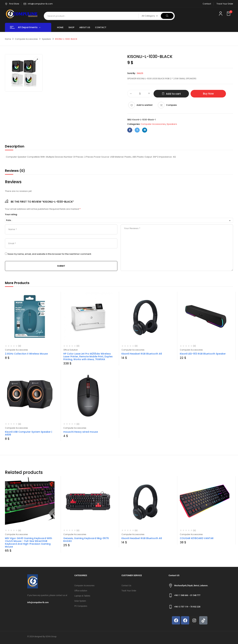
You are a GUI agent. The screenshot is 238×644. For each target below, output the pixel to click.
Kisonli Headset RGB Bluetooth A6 (142, 354)
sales (140, 73)
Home (8, 39)
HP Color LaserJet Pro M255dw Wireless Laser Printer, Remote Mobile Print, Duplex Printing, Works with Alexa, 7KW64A (88, 357)
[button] (229, 14)
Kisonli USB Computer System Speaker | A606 (29, 433)
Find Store (12, 4)
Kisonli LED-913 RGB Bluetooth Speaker (203, 354)
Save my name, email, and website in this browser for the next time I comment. (50, 254)
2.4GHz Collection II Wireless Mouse (26, 354)
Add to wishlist (145, 105)
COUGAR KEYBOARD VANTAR (197, 538)
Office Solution (71, 350)
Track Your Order (225, 4)
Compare (171, 105)
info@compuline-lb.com (40, 4)
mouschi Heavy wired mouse (81, 432)
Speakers (46, 39)
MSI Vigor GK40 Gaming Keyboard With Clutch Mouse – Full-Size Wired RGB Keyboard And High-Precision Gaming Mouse (29, 542)
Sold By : (132, 73)
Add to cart (173, 94)
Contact (207, 4)
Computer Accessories (26, 39)
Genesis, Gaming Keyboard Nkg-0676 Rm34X (86, 540)
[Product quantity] (140, 94)
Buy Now (208, 94)
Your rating (11, 215)
